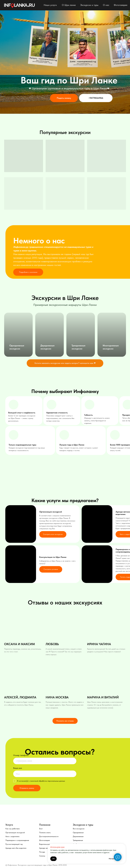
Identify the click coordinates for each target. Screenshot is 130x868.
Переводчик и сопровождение (17, 840)
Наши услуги (50, 5)
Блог (41, 829)
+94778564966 (96, 98)
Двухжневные (78, 836)
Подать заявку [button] (64, 98)
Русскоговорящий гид (14, 844)
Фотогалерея (121, 5)
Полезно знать (45, 832)
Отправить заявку (27, 788)
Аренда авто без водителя (16, 848)
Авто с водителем (12, 836)
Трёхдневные (78, 840)
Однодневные (78, 832)
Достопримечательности (49, 836)
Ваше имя (18, 768)
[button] (65, 363)
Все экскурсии (79, 829)
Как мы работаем (13, 829)
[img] (19, 6)
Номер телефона (21, 755)
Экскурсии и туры (89, 5)
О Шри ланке (69, 5)
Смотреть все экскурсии (53, 534)
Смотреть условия (51, 569)
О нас (106, 5)
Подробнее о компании (28, 272)
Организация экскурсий (15, 832)
